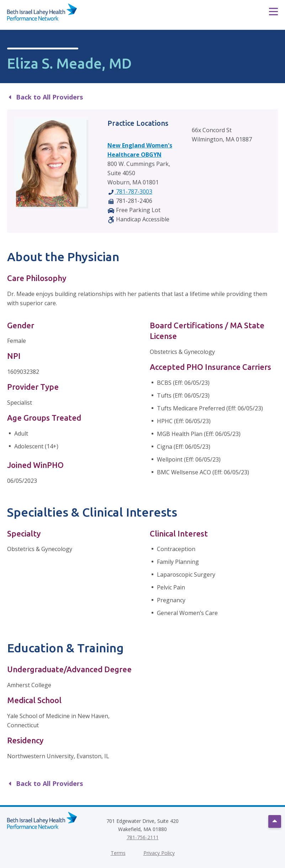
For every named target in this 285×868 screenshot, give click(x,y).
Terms (118, 853)
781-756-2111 (143, 837)
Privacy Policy (159, 853)
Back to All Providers (46, 97)
